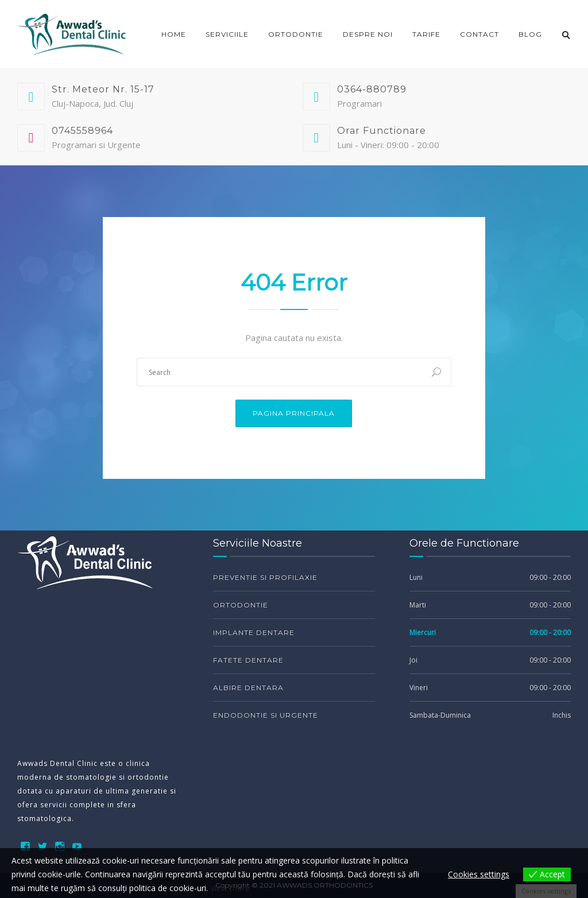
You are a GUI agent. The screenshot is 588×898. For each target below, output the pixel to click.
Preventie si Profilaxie (265, 577)
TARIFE (426, 34)
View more (230, 888)
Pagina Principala (294, 413)
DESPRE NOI (368, 34)
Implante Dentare (254, 632)
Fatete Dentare (248, 660)
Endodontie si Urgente (266, 715)
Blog (530, 34)
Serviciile (227, 34)
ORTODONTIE (296, 34)
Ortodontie (241, 605)
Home (174, 34)
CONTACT (479, 34)
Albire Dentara (248, 688)
